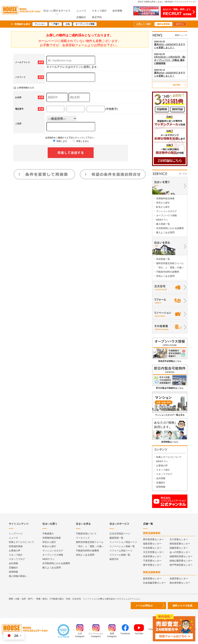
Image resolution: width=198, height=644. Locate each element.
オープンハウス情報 (85, 24)
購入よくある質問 (165, 232)
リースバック (83, 538)
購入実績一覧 (163, 224)
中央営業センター (152, 548)
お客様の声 (162, 466)
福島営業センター (152, 544)
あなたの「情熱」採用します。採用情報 (178, 12)
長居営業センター (152, 556)
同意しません (81, 141)
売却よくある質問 (165, 276)
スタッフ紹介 (99, 11)
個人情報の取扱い (18, 576)
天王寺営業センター (153, 552)
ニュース (81, 11)
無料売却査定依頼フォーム (170, 263)
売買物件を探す (22, 24)
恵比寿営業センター (180, 583)
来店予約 (97, 17)
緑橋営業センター (179, 548)
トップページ (16, 534)
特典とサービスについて (169, 457)
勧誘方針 (114, 559)
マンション (40, 24)
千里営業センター (152, 561)
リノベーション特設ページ (123, 542)
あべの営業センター (180, 552)
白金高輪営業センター (155, 583)
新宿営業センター (152, 579)
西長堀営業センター (180, 544)
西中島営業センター (153, 539)
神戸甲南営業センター (181, 565)
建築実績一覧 (116, 538)
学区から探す (163, 203)
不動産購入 (48, 534)
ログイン (180, 24)
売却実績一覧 (163, 259)
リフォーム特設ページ (121, 551)
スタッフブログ (164, 474)
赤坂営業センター (179, 579)
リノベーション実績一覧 (122, 546)
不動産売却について (86, 534)
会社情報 (117, 11)
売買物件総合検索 (165, 198)
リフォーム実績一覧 (120, 555)
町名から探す (163, 207)
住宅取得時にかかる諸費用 (170, 228)
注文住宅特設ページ (120, 534)
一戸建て (55, 24)
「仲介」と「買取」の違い (170, 268)
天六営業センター (179, 539)
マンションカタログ (166, 211)
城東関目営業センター (181, 556)
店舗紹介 (81, 17)
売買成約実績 (16, 546)
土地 (67, 24)
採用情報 (161, 487)
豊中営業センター (152, 565)
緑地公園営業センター (181, 561)
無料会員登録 (163, 24)
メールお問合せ (144, 606)
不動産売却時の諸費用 (168, 272)
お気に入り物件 (144, 24)
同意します (60, 141)
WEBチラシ (162, 220)
